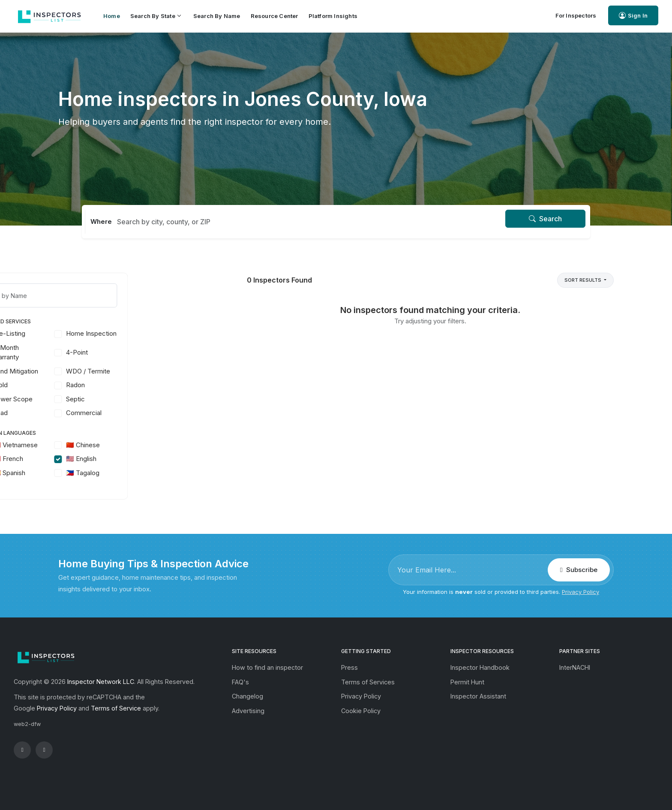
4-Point (165, 352)
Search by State (155, 16)
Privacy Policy (580, 592)
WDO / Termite (176, 371)
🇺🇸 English (169, 459)
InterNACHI (575, 667)
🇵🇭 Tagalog (171, 473)
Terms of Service (116, 708)
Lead (88, 413)
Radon (163, 385)
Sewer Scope (100, 399)
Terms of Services (368, 682)
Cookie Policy (361, 711)
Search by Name (217, 16)
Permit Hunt (467, 682)
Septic (163, 399)
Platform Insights (333, 16)
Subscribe (579, 570)
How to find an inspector (267, 667)
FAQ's (240, 682)
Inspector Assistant (478, 696)
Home (112, 16)
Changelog (247, 696)
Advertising (248, 711)
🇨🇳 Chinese (171, 445)
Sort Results (583, 280)
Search (545, 219)
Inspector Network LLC (101, 682)
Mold (88, 385)
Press (349, 667)
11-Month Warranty (94, 352)
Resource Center (274, 16)
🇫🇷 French (96, 459)
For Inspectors (576, 15)
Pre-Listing (97, 333)
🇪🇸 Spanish (97, 473)
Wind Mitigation (103, 371)
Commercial (172, 413)
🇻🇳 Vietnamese (103, 445)
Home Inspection (179, 333)
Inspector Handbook (480, 667)
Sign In (633, 16)
